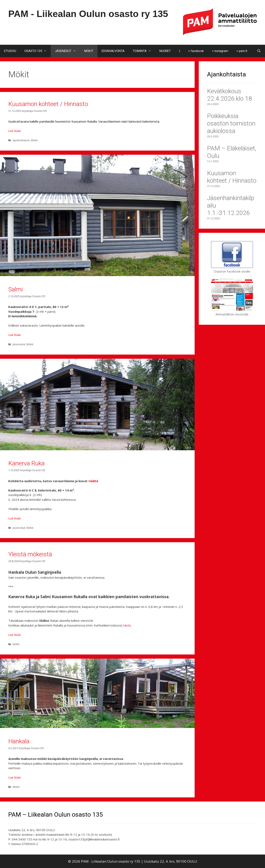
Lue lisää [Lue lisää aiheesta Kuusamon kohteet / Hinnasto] (14, 131)
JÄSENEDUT (67, 51)
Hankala (19, 741)
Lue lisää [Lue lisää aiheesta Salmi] (14, 335)
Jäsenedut (19, 344)
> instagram (220, 51)
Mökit (34, 140)
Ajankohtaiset (21, 140)
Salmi (16, 289)
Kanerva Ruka (26, 463)
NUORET (165, 51)
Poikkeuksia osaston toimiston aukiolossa (231, 123)
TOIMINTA (144, 51)
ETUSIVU (10, 51)
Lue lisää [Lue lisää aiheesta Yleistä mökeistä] (14, 635)
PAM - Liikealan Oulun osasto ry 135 (88, 14)
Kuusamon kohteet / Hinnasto (48, 104)
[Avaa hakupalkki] (259, 51)
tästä (127, 625)
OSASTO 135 (38, 51)
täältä (93, 481)
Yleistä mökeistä (30, 554)
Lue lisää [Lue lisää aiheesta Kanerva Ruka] (14, 518)
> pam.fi (242, 51)
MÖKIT (89, 51)
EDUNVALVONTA (113, 51)
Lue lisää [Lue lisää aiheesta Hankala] (14, 777)
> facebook (196, 51)
